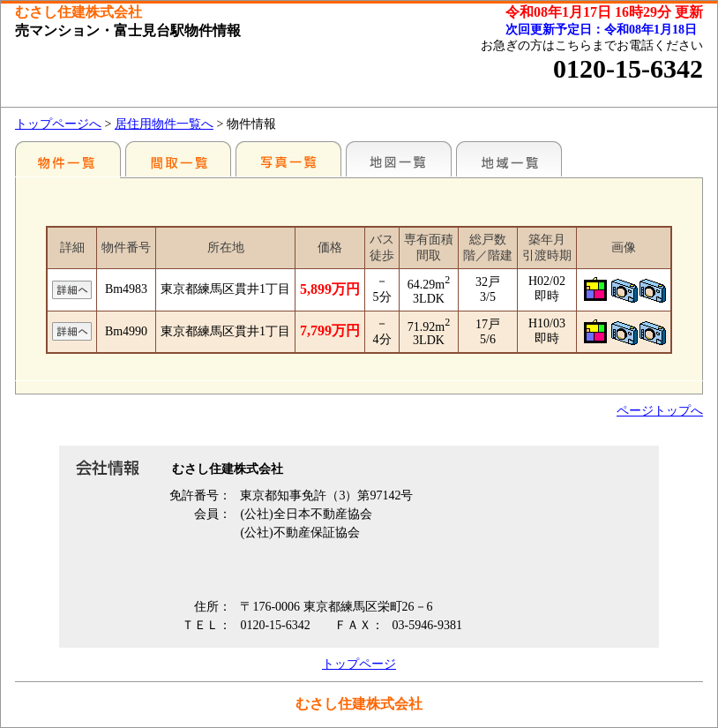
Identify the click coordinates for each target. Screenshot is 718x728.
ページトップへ (660, 411)
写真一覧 (288, 159)
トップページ (359, 664)
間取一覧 (178, 159)
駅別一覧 (68, 159)
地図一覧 (399, 159)
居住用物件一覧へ (164, 124)
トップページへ (58, 124)
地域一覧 (509, 159)
